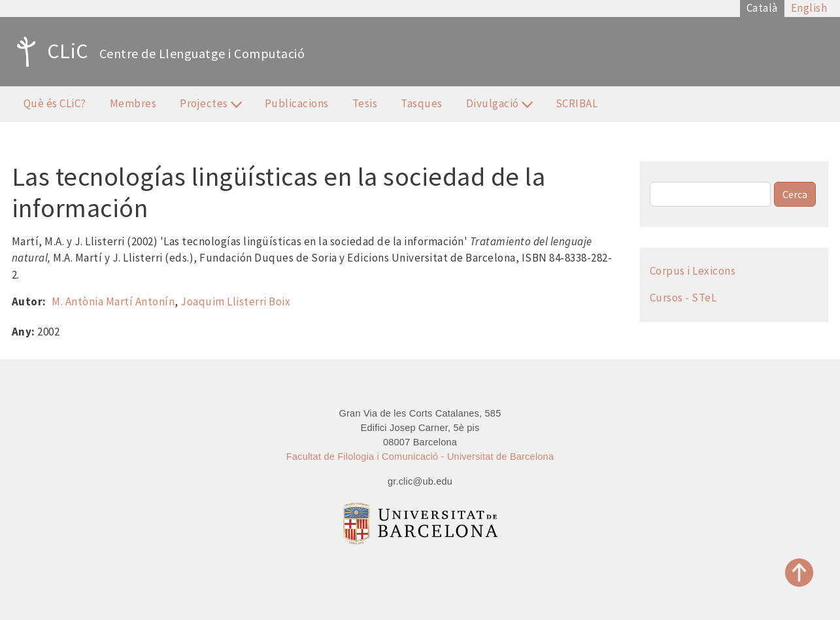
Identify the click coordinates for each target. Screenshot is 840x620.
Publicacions (297, 103)
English (809, 8)
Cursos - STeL (683, 298)
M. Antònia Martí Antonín (113, 301)
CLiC (49, 52)
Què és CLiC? (55, 103)
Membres (133, 103)
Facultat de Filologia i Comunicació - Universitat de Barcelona (420, 456)
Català (762, 8)
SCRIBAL (577, 103)
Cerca (795, 194)
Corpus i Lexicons (693, 271)
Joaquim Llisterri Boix (235, 301)
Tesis (365, 103)
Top (799, 573)
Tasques (422, 103)
